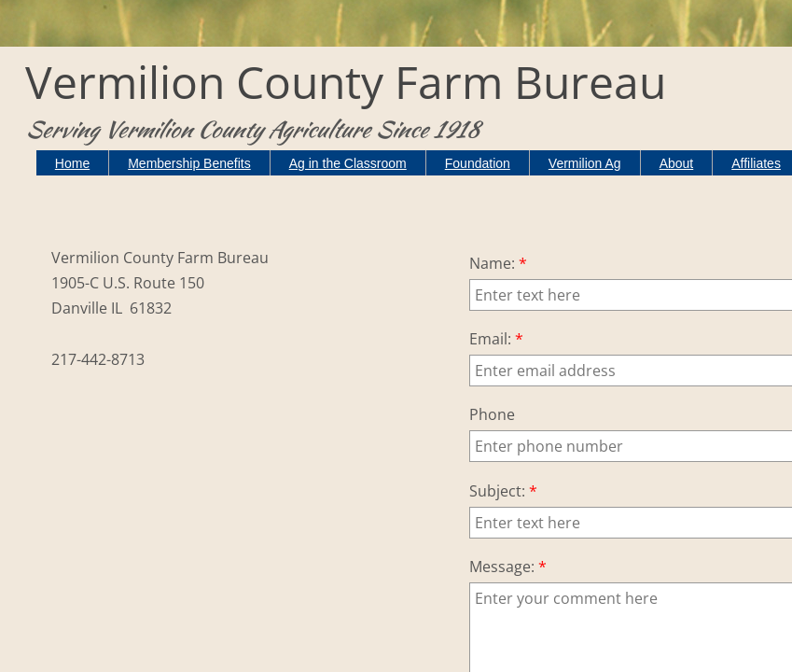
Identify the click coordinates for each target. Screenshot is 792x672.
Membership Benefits (189, 163)
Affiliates (756, 163)
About (677, 163)
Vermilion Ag (585, 163)
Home (72, 163)
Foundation (478, 163)
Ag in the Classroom (348, 163)
